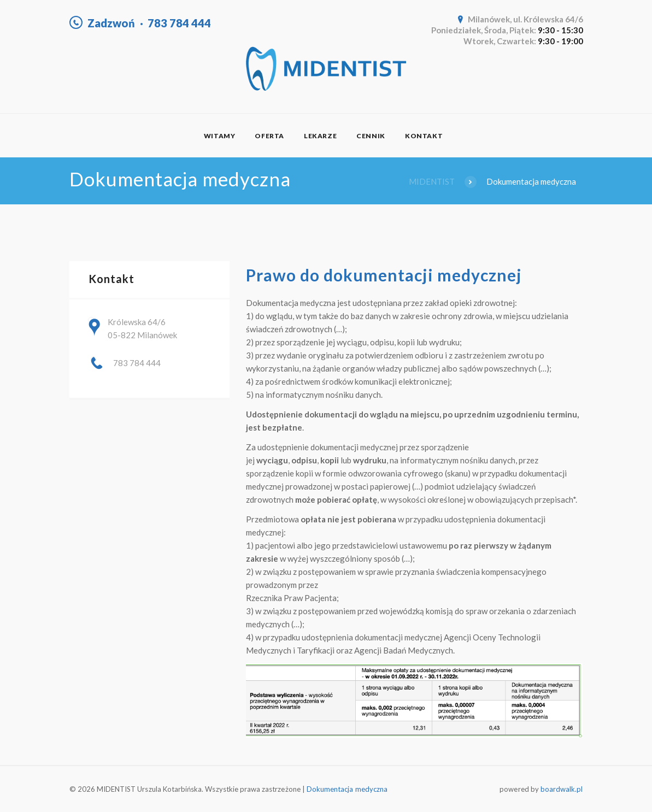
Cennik (371, 136)
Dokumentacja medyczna (347, 789)
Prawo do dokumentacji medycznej (386, 275)
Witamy (220, 136)
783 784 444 (179, 23)
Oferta (269, 136)
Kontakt (424, 136)
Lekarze (320, 136)
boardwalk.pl (562, 789)
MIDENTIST (432, 181)
